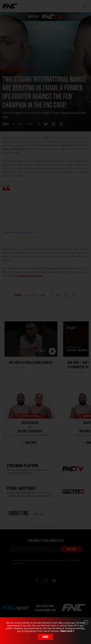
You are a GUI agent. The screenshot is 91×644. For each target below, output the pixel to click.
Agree (45, 637)
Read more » (67, 631)
